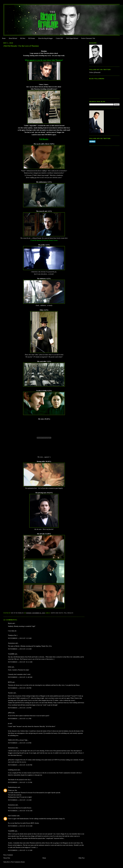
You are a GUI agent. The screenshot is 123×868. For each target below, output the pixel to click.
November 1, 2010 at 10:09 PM (20, 765)
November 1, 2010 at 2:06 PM (20, 688)
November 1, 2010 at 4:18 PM (20, 743)
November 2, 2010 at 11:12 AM (20, 850)
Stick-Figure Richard (72, 38)
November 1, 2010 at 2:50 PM (20, 708)
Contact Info (59, 38)
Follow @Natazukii (95, 72)
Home (4, 38)
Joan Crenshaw (12, 816)
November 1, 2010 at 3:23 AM (20, 638)
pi (9, 723)
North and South (57, 613)
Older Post (82, 858)
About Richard (13, 38)
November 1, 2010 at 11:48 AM (20, 677)
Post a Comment (8, 855)
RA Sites (23, 38)
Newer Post (7, 858)
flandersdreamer (13, 787)
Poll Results (69, 613)
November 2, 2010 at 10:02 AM (20, 811)
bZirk (10, 667)
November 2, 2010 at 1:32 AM (20, 800)
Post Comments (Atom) (18, 862)
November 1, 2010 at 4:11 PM (20, 719)
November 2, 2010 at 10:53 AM (20, 826)
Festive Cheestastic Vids (88, 38)
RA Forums (32, 38)
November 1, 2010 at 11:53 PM (20, 782)
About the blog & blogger (45, 38)
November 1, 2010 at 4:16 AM (20, 649)
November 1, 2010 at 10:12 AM (20, 662)
